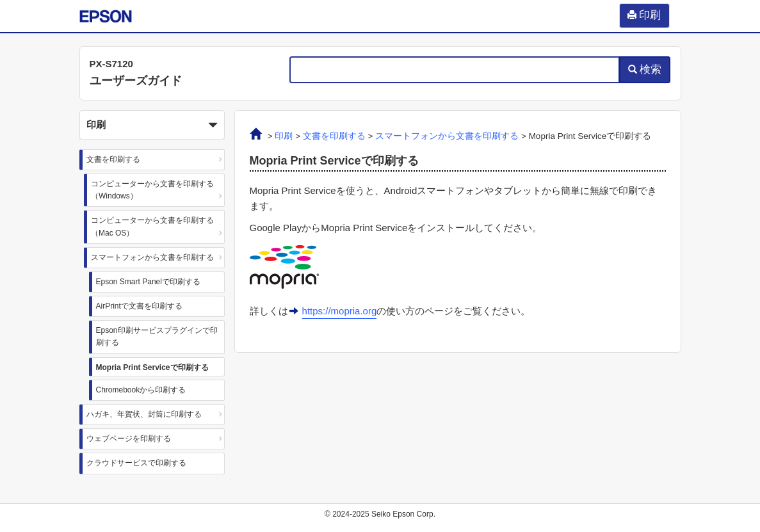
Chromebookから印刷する (141, 390)
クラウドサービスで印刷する (136, 463)
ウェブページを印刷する (129, 439)
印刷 (284, 136)
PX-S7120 (111, 64)
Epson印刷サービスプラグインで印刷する (157, 336)
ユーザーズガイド (136, 81)
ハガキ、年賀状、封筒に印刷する (144, 414)
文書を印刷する (113, 159)
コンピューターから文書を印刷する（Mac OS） (152, 226)
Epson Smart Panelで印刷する (148, 282)
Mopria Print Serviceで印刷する (152, 367)
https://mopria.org (340, 311)
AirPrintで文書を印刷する (139, 306)
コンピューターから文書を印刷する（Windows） (152, 190)
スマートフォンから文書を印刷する (152, 257)
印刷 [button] (152, 125)
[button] (152, 125)
